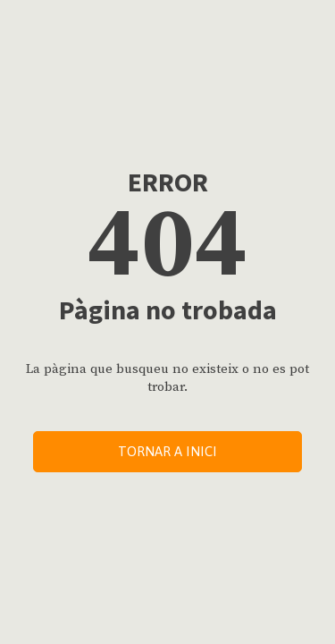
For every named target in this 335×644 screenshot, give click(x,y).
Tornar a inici (167, 451)
